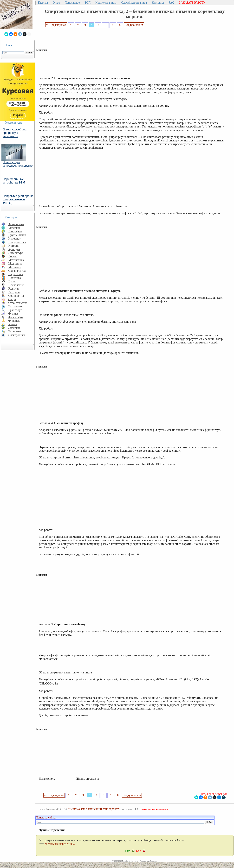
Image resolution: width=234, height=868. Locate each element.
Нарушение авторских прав (154, 809)
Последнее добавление (148, 861)
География (15, 231)
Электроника (17, 335)
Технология (16, 306)
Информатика (17, 242)
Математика (16, 260)
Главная (43, 3)
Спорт (12, 299)
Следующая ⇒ (134, 25)
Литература (16, 253)
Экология (14, 328)
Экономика (15, 331)
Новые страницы (106, 3)
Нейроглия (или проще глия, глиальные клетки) (18, 199)
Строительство (18, 303)
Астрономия (16, 224)
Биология (14, 228)
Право (12, 281)
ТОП (88, 3)
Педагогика (16, 274)
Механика (15, 267)
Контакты (158, 3)
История (14, 246)
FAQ (172, 3)
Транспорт (15, 310)
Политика (15, 278)
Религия (13, 288)
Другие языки (17, 235)
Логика (13, 256)
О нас (56, 3)
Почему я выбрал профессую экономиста (15, 133)
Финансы (14, 321)
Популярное (72, 3)
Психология (16, 285)
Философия (16, 317)
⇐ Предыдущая (56, 25)
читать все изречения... (60, 844)
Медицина (15, 263)
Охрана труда (17, 271)
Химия (13, 324)
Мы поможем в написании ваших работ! (94, 809)
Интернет (14, 238)
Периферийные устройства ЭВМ (14, 181)
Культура (14, 249)
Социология (16, 296)
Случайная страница (134, 3)
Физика (13, 314)
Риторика (14, 292)
